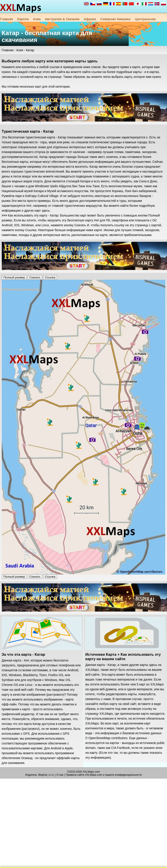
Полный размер (14, 277)
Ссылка (50, 277)
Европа (23, 19)
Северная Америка (116, 19)
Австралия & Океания (62, 19)
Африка (90, 19)
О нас (60, 775)
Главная (7, 19)
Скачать (35, 277)
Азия (37, 19)
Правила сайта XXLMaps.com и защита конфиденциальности (104, 775)
